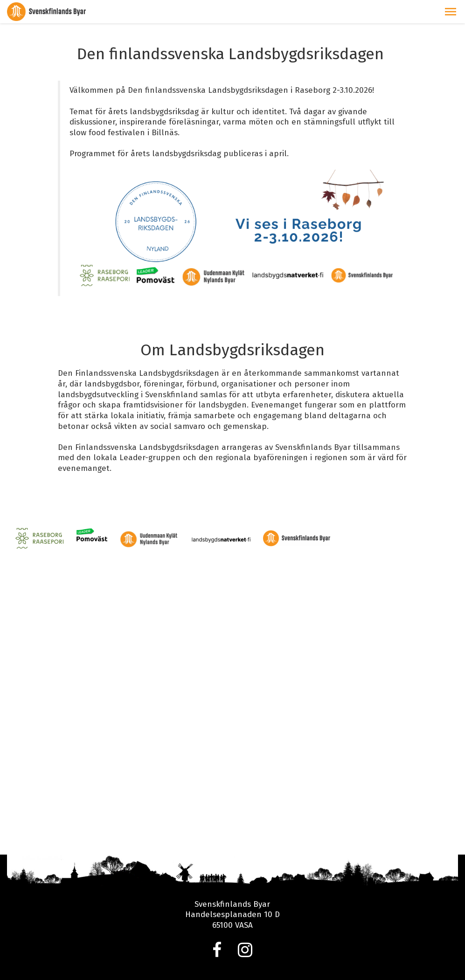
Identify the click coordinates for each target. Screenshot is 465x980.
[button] (451, 12)
